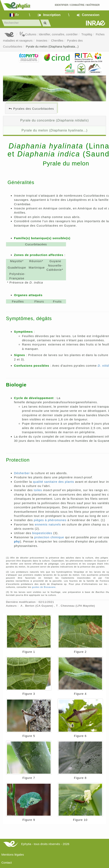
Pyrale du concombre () (54, 120)
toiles (38, 490)
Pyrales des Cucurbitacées (33, 109)
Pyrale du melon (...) (55, 130)
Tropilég (87, 34)
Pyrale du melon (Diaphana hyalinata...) (52, 46)
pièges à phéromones (50, 520)
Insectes (42, 40)
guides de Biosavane (44, 587)
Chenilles (57, 40)
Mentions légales (13, 855)
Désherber (22, 473)
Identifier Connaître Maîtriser (77, 5)
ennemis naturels (48, 524)
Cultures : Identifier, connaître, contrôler (48, 34)
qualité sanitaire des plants (54, 482)
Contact (7, 863)
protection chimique (49, 537)
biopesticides (42, 533)
